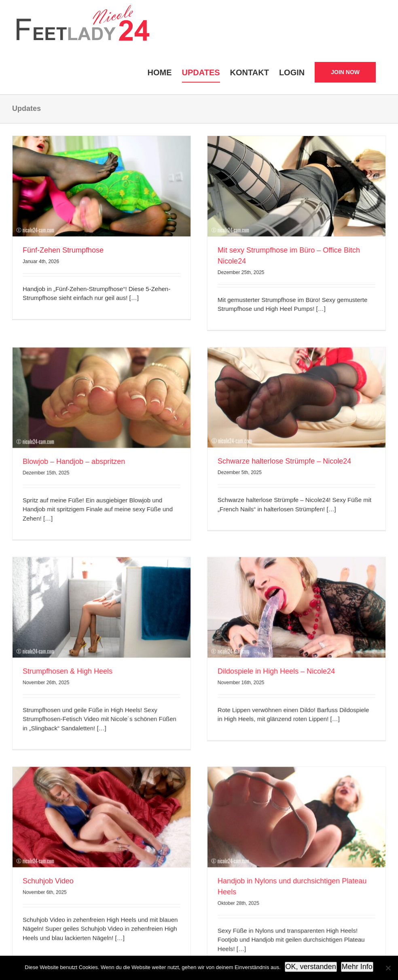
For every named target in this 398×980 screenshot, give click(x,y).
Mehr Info (357, 967)
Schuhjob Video (48, 777)
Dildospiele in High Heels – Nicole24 (304, 574)
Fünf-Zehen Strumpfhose (63, 250)
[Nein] (388, 968)
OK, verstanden (311, 967)
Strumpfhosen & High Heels (123, 574)
